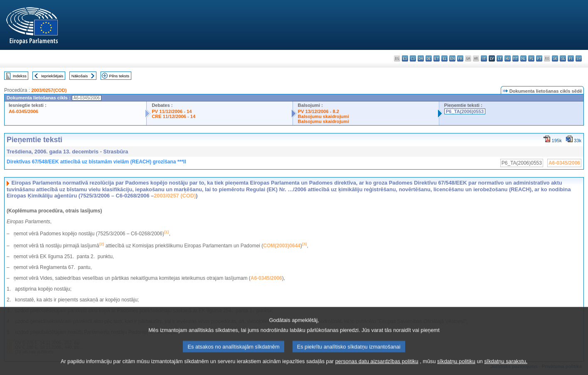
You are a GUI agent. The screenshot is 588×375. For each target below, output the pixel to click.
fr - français (460, 58)
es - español (405, 58)
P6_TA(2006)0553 (465, 111)
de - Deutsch (429, 58)
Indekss (20, 76)
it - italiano (484, 58)
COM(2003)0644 (282, 246)
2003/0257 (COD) (175, 196)
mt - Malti (515, 58)
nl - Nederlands (523, 58)
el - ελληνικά (444, 58)
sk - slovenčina (555, 58)
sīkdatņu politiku (456, 369)
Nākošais (80, 76)
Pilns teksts (119, 76)
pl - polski (531, 58)
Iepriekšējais (52, 76)
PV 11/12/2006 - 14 (172, 111)
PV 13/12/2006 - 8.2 (319, 111)
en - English (452, 58)
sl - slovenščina (563, 58)
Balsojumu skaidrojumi (324, 116)
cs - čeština (413, 58)
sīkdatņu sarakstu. (506, 369)
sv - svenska (579, 58)
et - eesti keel (437, 58)
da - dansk (421, 58)
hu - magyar (508, 58)
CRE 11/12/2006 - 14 (173, 116)
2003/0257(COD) (49, 90)
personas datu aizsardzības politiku (377, 369)
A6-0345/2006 (23, 111)
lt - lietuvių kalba (500, 58)
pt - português (539, 58)
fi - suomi (571, 58)
